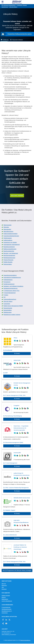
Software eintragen (6, 596)
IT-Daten (6, 295)
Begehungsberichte (9, 251)
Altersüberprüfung (8, 231)
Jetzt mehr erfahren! (17, 195)
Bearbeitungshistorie (9, 247)
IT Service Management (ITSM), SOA (15, 395)
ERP (6, 373)
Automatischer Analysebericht (12, 245)
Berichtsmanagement (9, 255)
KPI (4, 297)
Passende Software (18, 40)
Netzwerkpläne (8, 310)
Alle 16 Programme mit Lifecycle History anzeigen (17, 570)
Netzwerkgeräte (8, 308)
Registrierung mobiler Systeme (12, 315)
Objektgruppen (8, 312)
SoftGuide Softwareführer (9, 5)
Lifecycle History (13, 7)
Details (18, 354)
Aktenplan (6, 227)
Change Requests (8, 260)
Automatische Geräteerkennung (12, 277)
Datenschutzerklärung (25, 640)
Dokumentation (8, 264)
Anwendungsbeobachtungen (11, 236)
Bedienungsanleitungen (10, 249)
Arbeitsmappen (8, 238)
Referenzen (4, 585)
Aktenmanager (8, 225)
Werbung (4, 597)
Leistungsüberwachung (10, 299)
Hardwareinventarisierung (10, 288)
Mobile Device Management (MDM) (13, 306)
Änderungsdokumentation (10, 234)
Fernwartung (7, 282)
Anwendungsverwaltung (10, 275)
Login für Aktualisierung (7, 601)
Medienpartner (5, 599)
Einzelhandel (9, 350)
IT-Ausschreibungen (6, 607)
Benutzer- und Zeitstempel (11, 253)
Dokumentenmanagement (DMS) (14, 442)
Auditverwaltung (8, 240)
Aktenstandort (7, 229)
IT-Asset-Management (10, 293)
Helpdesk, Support (10, 510)
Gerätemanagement (9, 284)
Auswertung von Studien (10, 242)
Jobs (3, 587)
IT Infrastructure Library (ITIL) (11, 291)
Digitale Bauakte (8, 262)
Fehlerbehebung (8, 280)
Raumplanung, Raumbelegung (13, 416)
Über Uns (4, 584)
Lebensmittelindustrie (11, 535)
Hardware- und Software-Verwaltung (13, 286)
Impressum (4, 589)
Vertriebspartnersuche (6, 609)
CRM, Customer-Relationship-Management (17, 488)
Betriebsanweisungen (9, 258)
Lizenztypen (7, 304)
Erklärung (6, 40)
